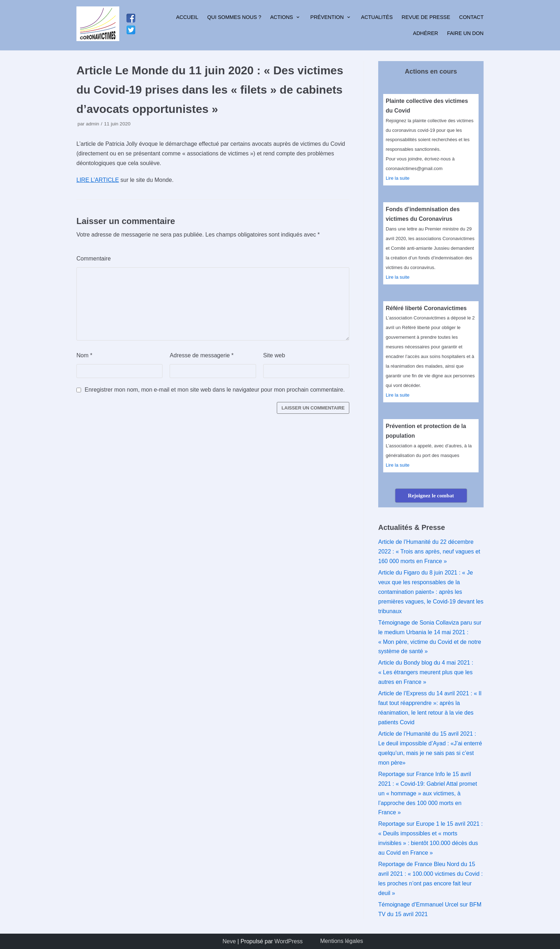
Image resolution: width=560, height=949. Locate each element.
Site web (274, 355)
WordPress (289, 941)
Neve (229, 941)
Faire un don (465, 33)
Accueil (187, 17)
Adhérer (425, 33)
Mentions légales (342, 941)
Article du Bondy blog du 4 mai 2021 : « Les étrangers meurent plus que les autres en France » (426, 672)
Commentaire (94, 259)
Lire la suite (397, 178)
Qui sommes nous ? (234, 17)
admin (92, 124)
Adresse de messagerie (202, 355)
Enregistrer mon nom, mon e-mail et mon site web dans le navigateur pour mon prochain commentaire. (215, 390)
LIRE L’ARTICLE (98, 180)
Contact (471, 17)
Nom (84, 355)
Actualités (377, 17)
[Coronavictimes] (98, 25)
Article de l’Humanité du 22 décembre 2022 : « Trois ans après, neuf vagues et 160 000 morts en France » (429, 551)
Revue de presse (426, 17)
